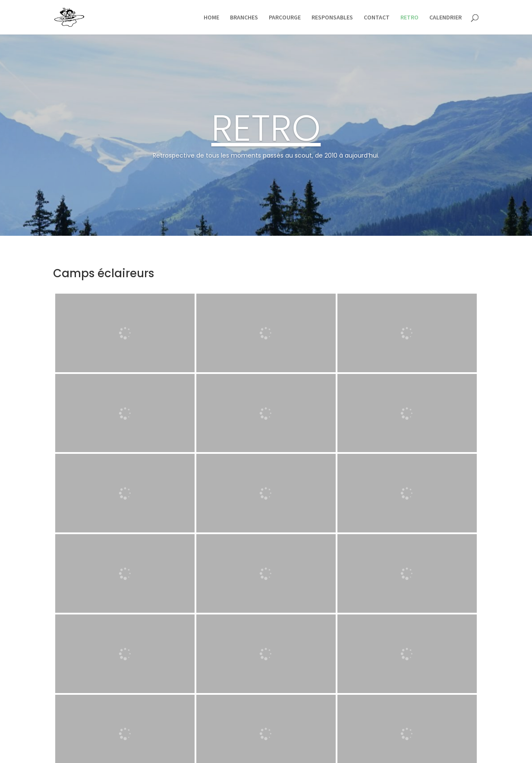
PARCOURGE (285, 18)
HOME (211, 18)
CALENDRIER (445, 18)
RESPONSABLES (332, 18)
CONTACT (377, 18)
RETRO (409, 18)
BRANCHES (244, 18)
